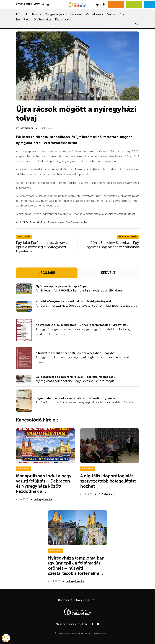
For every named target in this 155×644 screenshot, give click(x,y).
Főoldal (21, 14)
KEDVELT (108, 273)
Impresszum (85, 600)
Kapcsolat (62, 19)
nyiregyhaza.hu (25, 128)
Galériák (76, 14)
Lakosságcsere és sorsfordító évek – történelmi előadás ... (76, 377)
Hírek (34, 14)
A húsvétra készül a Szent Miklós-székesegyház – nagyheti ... (77, 353)
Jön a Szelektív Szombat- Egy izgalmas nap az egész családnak (112, 245)
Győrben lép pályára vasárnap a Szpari (62, 286)
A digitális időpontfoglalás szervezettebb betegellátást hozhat (108, 481)
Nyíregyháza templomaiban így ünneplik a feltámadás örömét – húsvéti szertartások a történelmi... (76, 566)
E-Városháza (42, 19)
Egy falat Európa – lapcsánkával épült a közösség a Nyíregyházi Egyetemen (42, 247)
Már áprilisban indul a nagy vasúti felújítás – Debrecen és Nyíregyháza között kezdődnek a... (44, 483)
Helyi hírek (24, 469)
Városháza (93, 14)
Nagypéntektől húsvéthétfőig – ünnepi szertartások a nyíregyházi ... (82, 325)
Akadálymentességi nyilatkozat (72, 624)
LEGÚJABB (47, 273)
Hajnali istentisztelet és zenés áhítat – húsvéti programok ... (77, 398)
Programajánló (56, 14)
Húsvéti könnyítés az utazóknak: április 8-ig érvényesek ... (75, 301)
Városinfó (114, 14)
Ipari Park (23, 19)
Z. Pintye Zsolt (107, 494)
